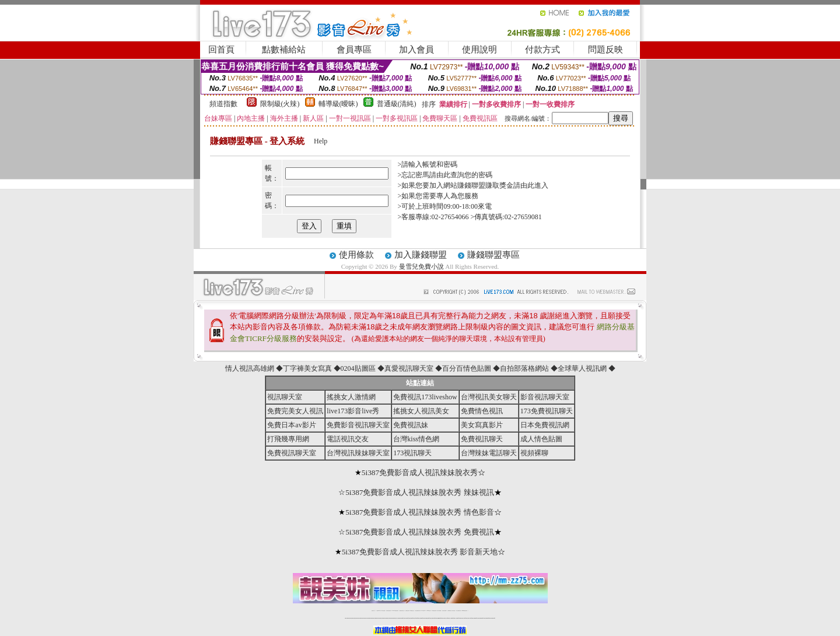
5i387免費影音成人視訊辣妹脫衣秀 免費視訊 (420, 532)
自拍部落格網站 (524, 368)
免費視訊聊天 (482, 439)
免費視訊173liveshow (425, 397)
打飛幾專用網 (288, 439)
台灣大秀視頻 (453, 611)
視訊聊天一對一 (374, 611)
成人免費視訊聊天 (459, 611)
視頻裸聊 (534, 453)
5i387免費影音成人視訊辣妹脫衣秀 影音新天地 (420, 552)
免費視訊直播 (407, 611)
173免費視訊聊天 (547, 411)
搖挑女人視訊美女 (421, 411)
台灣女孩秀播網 (439, 611)
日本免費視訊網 (545, 425)
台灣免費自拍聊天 (388, 611)
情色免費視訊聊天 (418, 611)
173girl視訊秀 (428, 611)
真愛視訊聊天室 (409, 368)
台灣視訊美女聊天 (489, 397)
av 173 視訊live (423, 611)
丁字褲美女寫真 (307, 368)
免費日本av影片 (291, 425)
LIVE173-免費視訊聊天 (395, 611)
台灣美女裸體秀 (444, 611)
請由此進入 (531, 185)
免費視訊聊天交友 (402, 611)
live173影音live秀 (353, 411)
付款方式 (542, 50)
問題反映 (605, 50)
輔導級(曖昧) (338, 104)
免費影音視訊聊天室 (358, 425)
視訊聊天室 (285, 397)
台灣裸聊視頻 (449, 611)
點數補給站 (284, 50)
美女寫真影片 (482, 425)
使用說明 (480, 50)
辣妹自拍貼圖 (383, 611)
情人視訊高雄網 (250, 368)
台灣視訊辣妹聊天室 (358, 453)
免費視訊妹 (411, 425)
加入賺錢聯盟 (421, 255)
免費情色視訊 (482, 411)
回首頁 (221, 50)
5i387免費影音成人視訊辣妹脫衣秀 (420, 472)
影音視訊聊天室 (545, 397)
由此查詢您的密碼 (464, 175)
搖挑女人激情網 (351, 397)
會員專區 (354, 50)
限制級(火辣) (280, 104)
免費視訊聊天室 (292, 453)
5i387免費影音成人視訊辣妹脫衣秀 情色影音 (420, 512)
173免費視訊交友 (412, 611)
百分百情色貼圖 (467, 368)
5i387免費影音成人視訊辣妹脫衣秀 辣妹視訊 (420, 492)
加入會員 (416, 50)
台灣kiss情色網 (416, 439)
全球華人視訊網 (582, 368)
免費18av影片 (379, 611)
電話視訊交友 (348, 439)
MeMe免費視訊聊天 (465, 611)
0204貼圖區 (358, 368)
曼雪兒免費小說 (421, 266)
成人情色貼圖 (541, 439)
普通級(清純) (397, 104)
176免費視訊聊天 (434, 611)
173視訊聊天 (412, 453)
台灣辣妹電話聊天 (489, 453)
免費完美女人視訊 (295, 411)
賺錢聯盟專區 (494, 255)
